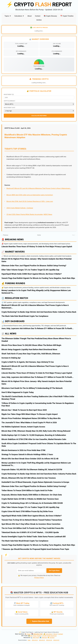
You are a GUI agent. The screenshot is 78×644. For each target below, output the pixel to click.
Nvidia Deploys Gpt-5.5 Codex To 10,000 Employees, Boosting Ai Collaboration (34, 435)
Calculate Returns (39, 116)
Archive (39, 20)
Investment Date (9, 108)
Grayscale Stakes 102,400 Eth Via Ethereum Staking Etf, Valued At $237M (32, 469)
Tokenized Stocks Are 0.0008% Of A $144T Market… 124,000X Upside (30, 532)
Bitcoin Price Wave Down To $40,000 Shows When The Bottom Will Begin (31, 345)
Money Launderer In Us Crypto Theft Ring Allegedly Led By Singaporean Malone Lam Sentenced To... (36, 292)
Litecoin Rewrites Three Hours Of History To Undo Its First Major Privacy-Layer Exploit (37, 247)
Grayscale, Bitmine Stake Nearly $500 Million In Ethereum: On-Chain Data (32, 495)
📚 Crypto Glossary (50, 16)
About (30, 16)
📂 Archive (51, 637)
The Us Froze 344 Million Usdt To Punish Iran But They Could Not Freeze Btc (33, 528)
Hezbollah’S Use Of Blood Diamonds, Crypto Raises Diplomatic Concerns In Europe (35, 482)
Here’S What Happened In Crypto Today (18, 392)
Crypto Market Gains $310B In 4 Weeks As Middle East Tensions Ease (30, 499)
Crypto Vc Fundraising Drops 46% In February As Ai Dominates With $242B (32, 503)
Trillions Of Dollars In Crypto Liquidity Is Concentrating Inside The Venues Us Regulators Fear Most (38, 404)
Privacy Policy (39, 578)
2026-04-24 (49, 640)
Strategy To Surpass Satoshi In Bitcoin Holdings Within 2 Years (27, 454)
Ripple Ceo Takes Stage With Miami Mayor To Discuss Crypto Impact (30, 414)
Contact (38, 16)
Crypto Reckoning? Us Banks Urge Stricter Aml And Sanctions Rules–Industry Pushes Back (39, 312)
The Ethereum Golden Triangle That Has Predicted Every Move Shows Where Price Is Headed (36, 340)
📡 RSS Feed (35, 637)
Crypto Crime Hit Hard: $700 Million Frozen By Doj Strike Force (27, 511)
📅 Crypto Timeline (67, 16)
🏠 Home (27, 634)
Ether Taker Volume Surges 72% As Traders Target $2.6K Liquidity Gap (30, 270)
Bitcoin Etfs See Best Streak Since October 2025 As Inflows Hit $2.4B (30, 459)
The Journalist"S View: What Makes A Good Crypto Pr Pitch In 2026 (29, 423)
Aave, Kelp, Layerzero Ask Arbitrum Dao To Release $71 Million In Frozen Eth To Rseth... (38, 328)
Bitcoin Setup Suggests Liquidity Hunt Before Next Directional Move (29, 349)
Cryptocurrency (9, 101)
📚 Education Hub (37, 634)
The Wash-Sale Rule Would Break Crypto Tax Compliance (25, 316)
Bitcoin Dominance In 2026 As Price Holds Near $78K (23, 450)
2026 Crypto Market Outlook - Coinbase (20, 208)
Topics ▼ (8, 16)
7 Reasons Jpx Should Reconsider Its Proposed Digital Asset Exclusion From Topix (35, 549)
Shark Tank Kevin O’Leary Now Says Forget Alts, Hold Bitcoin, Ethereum (31, 354)
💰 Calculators (48, 634)
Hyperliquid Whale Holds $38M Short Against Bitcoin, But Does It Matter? (32, 274)
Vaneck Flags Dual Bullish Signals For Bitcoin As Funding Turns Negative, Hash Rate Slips (38, 278)
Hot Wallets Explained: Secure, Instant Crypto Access (23, 427)
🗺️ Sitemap (43, 637)
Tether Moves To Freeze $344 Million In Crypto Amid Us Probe (27, 490)
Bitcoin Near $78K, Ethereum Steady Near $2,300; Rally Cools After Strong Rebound (36, 431)
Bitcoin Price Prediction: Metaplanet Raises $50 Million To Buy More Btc (31, 418)
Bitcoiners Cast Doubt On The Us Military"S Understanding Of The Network (32, 388)
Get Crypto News (54, 571)
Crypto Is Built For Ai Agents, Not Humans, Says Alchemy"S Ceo (28, 362)
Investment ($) (9, 94)
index (29, 640)
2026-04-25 (42, 640)
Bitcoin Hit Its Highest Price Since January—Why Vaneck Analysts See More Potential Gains (37, 260)
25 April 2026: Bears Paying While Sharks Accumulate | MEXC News (29, 214)
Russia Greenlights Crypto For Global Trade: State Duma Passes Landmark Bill (34, 537)
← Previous (5, 235)
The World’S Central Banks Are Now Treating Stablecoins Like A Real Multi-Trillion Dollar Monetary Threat (38, 398)
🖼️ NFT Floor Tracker (35, 636)
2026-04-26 (35, 640)
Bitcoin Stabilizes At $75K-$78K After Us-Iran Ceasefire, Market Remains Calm (34, 439)
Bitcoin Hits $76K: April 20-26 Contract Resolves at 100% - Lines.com (30, 201)
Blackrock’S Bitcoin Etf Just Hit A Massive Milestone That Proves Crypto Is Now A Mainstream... (39, 188)
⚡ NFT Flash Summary (49, 636)
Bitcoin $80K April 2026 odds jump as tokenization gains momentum (30, 195)
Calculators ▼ (19, 16)
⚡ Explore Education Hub (39, 621)
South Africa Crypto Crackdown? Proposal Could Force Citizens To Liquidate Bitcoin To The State (39, 445)
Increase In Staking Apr (11, 358)
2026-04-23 (56, 640)
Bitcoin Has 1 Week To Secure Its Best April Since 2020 (24, 410)
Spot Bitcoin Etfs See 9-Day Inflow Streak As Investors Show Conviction (31, 524)
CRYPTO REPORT (39, 4)
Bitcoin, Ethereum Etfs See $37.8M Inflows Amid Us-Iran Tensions (29, 478)
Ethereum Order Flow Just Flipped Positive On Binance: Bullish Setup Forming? (34, 266)
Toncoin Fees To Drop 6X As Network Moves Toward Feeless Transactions (32, 520)
